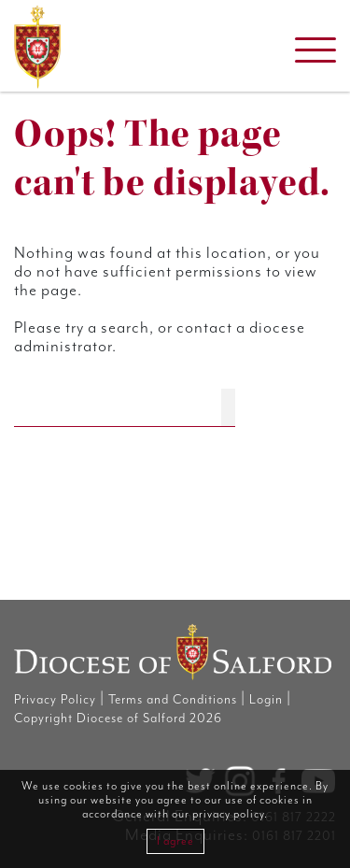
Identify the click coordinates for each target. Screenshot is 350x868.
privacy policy (228, 814)
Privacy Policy (55, 700)
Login (266, 700)
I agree (175, 841)
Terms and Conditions (173, 700)
